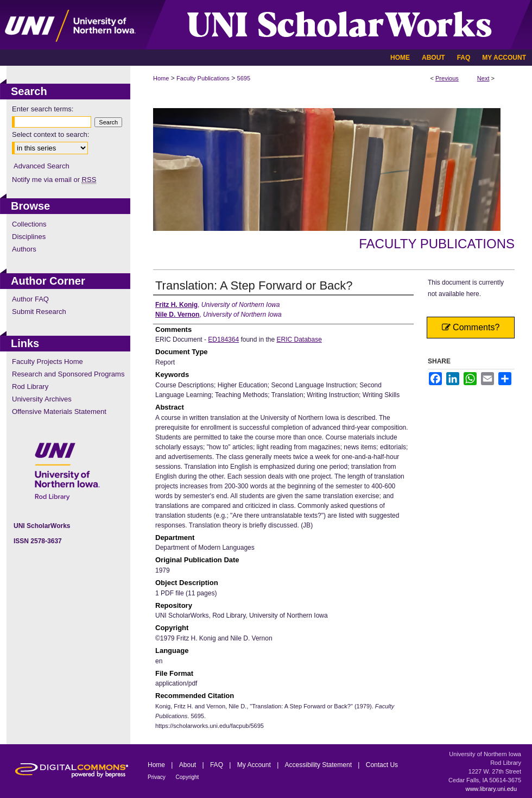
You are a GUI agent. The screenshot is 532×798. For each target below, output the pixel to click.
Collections (29, 224)
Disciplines (29, 237)
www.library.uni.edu (491, 789)
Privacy (157, 777)
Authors (24, 249)
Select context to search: (50, 134)
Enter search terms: (43, 109)
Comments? (471, 327)
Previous (447, 78)
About (189, 765)
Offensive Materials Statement (59, 411)
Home (161, 78)
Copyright (188, 777)
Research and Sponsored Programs (68, 374)
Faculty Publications (203, 78)
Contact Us (382, 765)
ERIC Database (299, 340)
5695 (244, 78)
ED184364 (223, 340)
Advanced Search (42, 166)
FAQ (217, 765)
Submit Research (39, 312)
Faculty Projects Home (47, 362)
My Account (255, 765)
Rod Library (30, 387)
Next (483, 78)
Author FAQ (30, 299)
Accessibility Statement (319, 765)
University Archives (42, 399)
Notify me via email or (54, 180)
